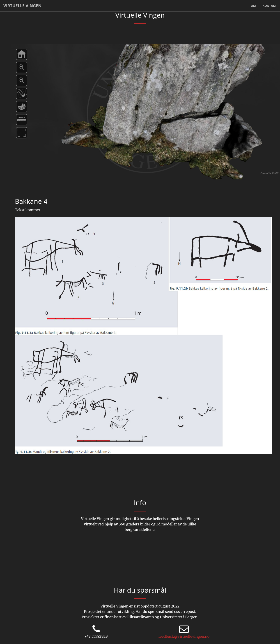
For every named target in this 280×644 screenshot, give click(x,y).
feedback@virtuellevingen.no (184, 636)
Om (253, 6)
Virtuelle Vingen (22, 6)
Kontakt (270, 6)
